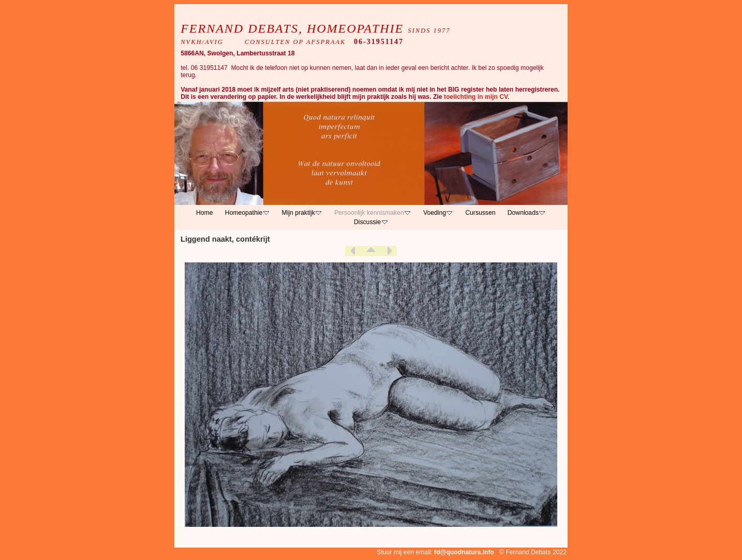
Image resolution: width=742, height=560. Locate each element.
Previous (353, 251)
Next (389, 251)
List (371, 251)
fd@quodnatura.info (464, 552)
